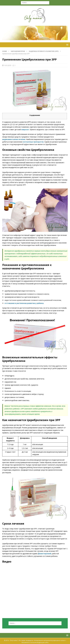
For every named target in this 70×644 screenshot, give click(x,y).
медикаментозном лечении (14, 139)
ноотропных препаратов (33, 142)
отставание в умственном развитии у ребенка (24, 303)
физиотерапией (45, 554)
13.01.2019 (8, 65)
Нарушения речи (18, 51)
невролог (25, 130)
